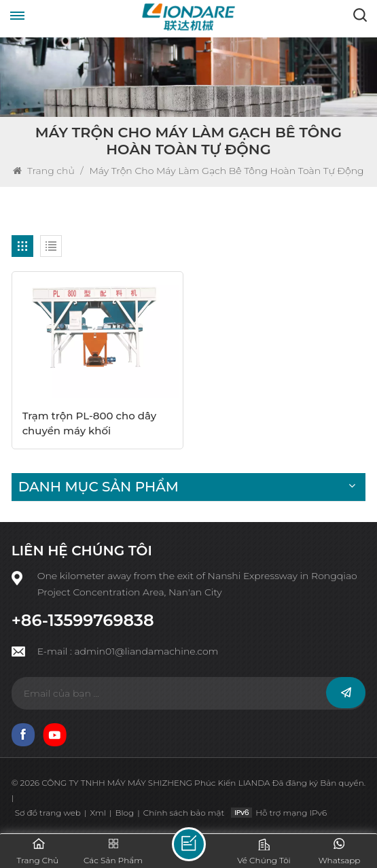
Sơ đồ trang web (48, 813)
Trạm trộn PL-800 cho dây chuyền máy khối (89, 423)
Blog (124, 813)
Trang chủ (45, 171)
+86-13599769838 (83, 621)
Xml (97, 813)
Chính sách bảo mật (184, 813)
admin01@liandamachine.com (146, 651)
